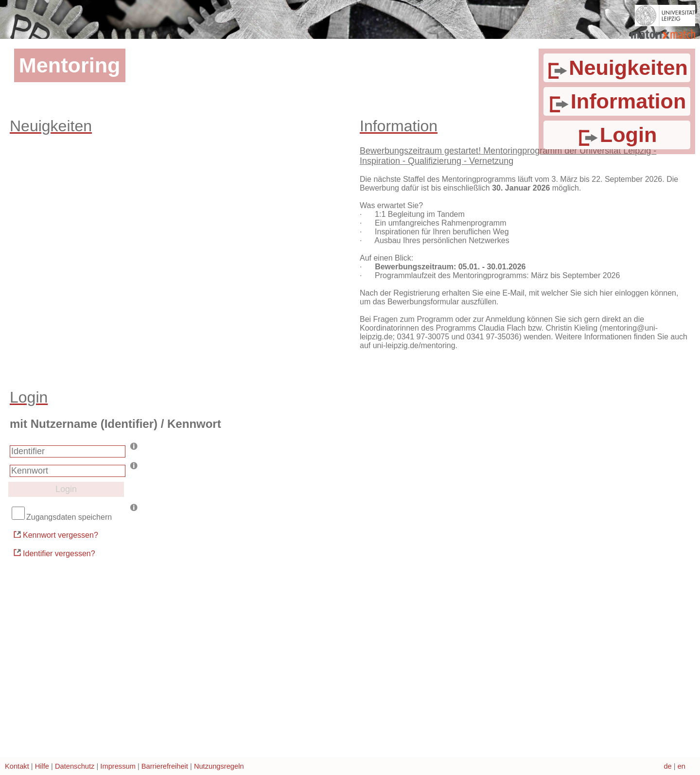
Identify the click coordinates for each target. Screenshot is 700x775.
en (682, 766)
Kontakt (17, 766)
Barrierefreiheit (165, 766)
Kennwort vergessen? (55, 535)
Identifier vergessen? (54, 553)
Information (617, 101)
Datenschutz (75, 766)
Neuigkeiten (617, 68)
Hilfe (42, 766)
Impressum (118, 766)
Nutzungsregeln (219, 766)
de (667, 766)
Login (617, 135)
